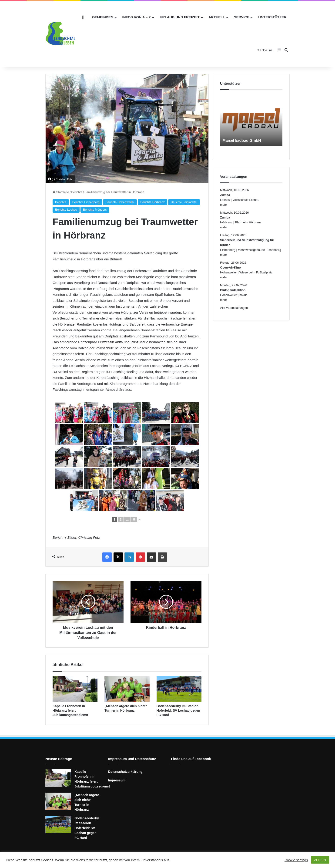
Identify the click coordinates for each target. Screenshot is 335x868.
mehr (224, 205)
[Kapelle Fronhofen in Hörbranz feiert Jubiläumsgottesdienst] (75, 689)
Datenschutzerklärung (125, 772)
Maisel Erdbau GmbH (243, 140)
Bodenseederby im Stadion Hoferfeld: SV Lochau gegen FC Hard (178, 710)
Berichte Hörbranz (152, 202)
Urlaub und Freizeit (180, 17)
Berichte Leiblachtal (184, 202)
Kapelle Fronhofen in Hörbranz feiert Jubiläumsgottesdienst (70, 710)
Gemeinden (103, 17)
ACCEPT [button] (320, 860)
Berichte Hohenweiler (120, 202)
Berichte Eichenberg (86, 202)
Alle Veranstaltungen (234, 308)
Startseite (61, 192)
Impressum (117, 780)
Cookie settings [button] (296, 860)
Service (242, 17)
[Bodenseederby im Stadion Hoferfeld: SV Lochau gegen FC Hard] (179, 689)
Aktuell (217, 17)
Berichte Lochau (66, 210)
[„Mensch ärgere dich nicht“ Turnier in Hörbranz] (127, 689)
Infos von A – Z (137, 17)
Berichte (77, 192)
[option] (251, 120)
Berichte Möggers (95, 210)
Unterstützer (272, 17)
